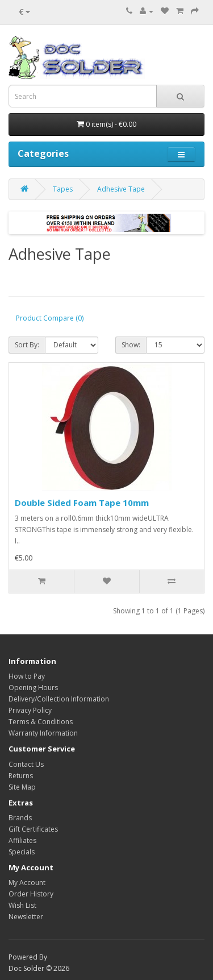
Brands (20, 818)
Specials (22, 852)
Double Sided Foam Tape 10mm (82, 503)
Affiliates (22, 840)
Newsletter (26, 917)
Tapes (63, 189)
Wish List (22, 905)
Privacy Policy (30, 710)
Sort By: (27, 345)
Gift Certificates (33, 829)
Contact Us (26, 764)
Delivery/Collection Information (59, 699)
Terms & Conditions (41, 722)
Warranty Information (43, 733)
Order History (31, 894)
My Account (27, 883)
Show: (131, 345)
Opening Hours (33, 688)
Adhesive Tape (121, 189)
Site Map (22, 787)
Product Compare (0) (50, 318)
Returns (21, 776)
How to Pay (27, 676)
